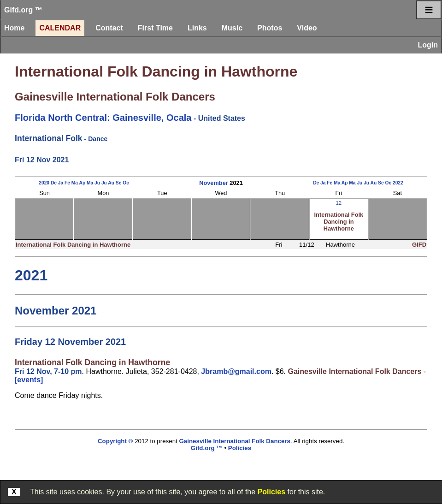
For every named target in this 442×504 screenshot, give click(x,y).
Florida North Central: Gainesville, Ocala (103, 118)
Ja (61, 183)
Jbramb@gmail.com (236, 371)
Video (307, 28)
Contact (109, 28)
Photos (270, 28)
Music (232, 28)
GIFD (419, 245)
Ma (75, 183)
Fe (67, 183)
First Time (155, 28)
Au (111, 183)
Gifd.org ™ (23, 10)
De (54, 183)
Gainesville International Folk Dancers (115, 97)
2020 (44, 183)
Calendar (60, 28)
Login (428, 45)
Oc (126, 183)
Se (119, 183)
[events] (29, 380)
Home (14, 28)
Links (197, 28)
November (214, 183)
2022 (398, 183)
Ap (83, 183)
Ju (97, 183)
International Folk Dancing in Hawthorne (156, 71)
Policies (271, 492)
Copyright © (115, 441)
